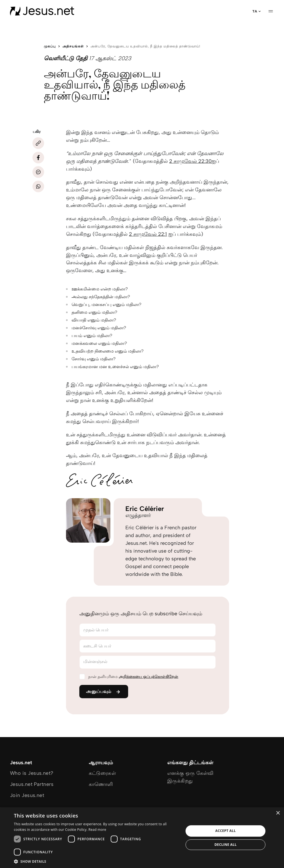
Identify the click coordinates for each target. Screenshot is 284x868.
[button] (96, 861)
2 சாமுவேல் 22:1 (148, 234)
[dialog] (142, 838)
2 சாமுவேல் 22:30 (190, 161)
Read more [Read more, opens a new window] (97, 830)
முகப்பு (50, 46)
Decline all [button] (225, 845)
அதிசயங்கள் (73, 46)
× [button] (278, 813)
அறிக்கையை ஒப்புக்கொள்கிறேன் (148, 677)
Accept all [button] (225, 831)
